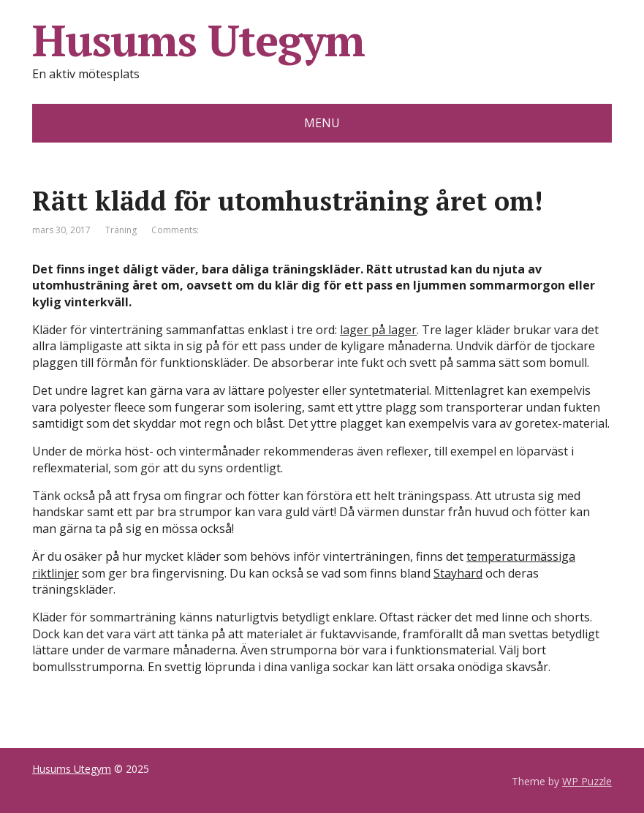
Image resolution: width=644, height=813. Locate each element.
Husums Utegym (198, 40)
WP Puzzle (587, 781)
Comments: (175, 230)
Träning (121, 230)
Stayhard (458, 573)
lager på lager (378, 330)
